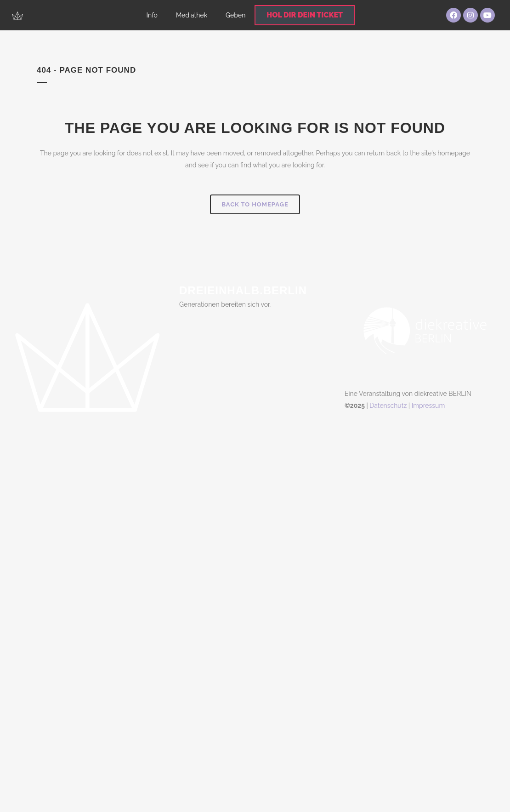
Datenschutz (388, 406)
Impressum (428, 406)
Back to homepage (255, 204)
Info (152, 15)
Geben (235, 15)
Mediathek (192, 15)
